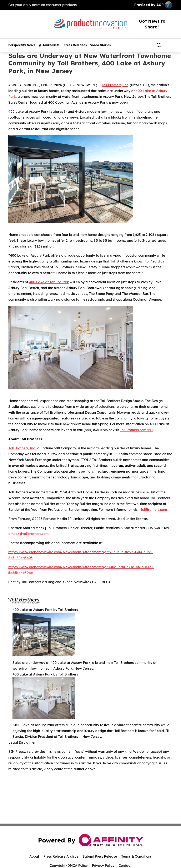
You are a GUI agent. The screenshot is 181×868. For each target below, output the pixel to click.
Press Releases (75, 45)
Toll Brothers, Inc (115, 85)
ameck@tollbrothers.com (28, 534)
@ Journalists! (49, 45)
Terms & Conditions (136, 856)
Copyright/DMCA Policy (69, 866)
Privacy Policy (103, 866)
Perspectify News (22, 45)
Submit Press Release (100, 856)
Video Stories (100, 45)
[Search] (159, 45)
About (34, 856)
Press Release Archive (61, 856)
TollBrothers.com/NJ (136, 430)
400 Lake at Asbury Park (49, 282)
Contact (125, 866)
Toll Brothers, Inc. (22, 448)
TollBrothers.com (154, 510)
